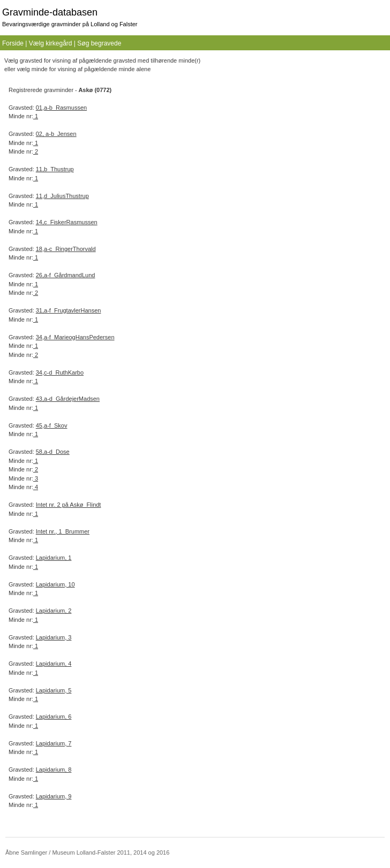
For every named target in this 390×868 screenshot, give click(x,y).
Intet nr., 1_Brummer (63, 531)
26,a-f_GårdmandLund (66, 275)
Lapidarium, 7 (54, 743)
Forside (13, 43)
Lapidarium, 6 (54, 717)
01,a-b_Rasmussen (61, 108)
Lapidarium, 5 (54, 690)
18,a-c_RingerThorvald (66, 249)
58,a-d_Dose (53, 452)
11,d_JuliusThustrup (62, 196)
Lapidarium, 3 (54, 637)
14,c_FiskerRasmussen (67, 222)
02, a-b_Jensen (56, 134)
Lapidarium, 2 (54, 611)
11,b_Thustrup (55, 169)
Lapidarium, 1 (54, 558)
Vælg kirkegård (51, 43)
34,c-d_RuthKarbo (60, 372)
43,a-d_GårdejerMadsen (68, 399)
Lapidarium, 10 (55, 584)
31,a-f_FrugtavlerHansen (69, 310)
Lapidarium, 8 (54, 770)
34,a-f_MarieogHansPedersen (75, 337)
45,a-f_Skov (52, 425)
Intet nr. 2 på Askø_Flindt (69, 505)
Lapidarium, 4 (54, 664)
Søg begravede (99, 43)
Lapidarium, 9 (54, 796)
